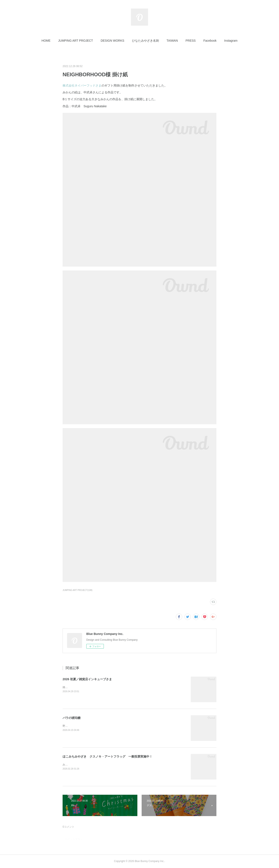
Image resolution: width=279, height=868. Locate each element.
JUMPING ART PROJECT (76, 41)
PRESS (191, 41)
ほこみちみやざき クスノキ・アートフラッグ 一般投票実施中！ (107, 756)
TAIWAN (172, 41)
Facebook (210, 41)
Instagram (231, 41)
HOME (46, 41)
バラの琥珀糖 (72, 718)
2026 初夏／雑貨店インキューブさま (87, 679)
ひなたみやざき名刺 (145, 41)
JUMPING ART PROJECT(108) (78, 590)
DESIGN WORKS (112, 41)
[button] (46, 41)
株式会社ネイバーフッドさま (82, 85)
